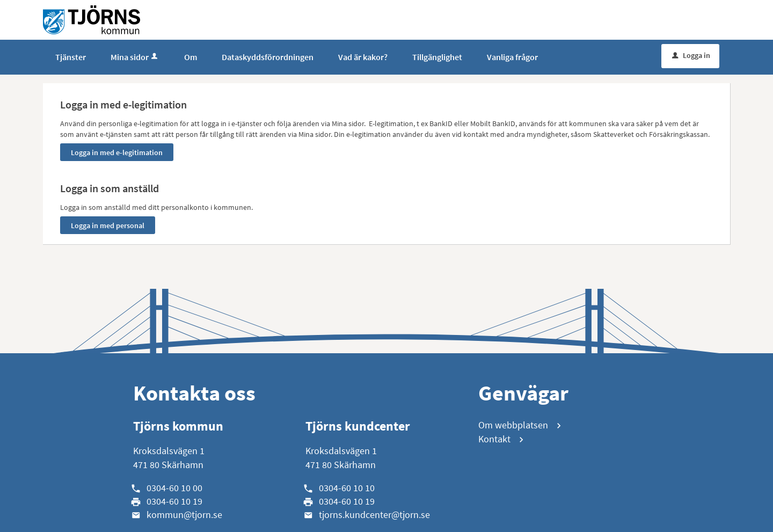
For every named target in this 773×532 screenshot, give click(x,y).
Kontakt (494, 439)
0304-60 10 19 (174, 501)
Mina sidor (135, 57)
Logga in (691, 55)
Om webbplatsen (513, 425)
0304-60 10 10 (347, 488)
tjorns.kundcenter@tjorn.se (374, 515)
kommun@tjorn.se (184, 515)
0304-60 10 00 (174, 488)
